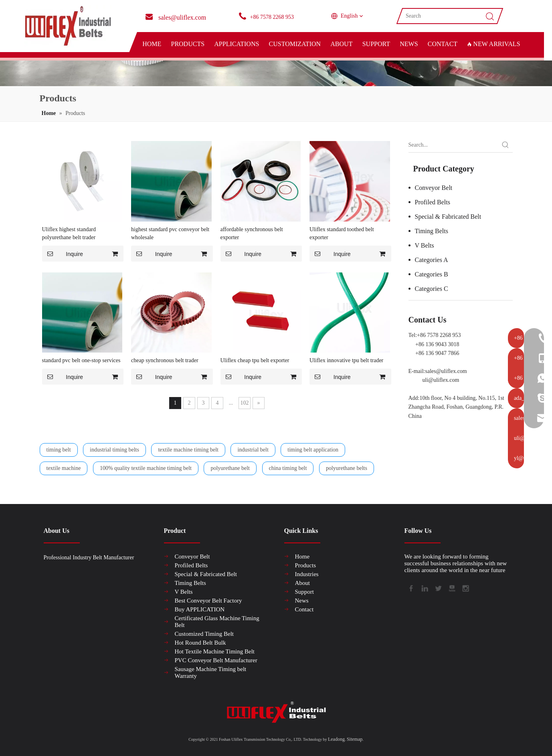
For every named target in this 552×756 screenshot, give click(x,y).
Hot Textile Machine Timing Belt (215, 651)
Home (302, 556)
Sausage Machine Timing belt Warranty (211, 672)
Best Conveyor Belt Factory (208, 601)
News (302, 601)
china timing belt (288, 468)
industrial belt (253, 450)
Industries (307, 574)
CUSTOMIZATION (295, 44)
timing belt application (313, 450)
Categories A (432, 260)
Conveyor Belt (434, 188)
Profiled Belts (433, 202)
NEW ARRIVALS (493, 44)
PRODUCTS (188, 44)
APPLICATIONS (237, 44)
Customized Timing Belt (204, 634)
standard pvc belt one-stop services (81, 360)
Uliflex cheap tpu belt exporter (255, 360)
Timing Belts (432, 231)
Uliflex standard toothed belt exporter (342, 233)
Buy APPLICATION (200, 609)
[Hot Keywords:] (505, 145)
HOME (152, 44)
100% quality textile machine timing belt (146, 468)
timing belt (59, 450)
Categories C (432, 289)
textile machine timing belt (188, 450)
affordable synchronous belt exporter (252, 233)
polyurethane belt (230, 468)
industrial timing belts (114, 450)
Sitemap (355, 739)
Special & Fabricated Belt (448, 217)
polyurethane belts (347, 468)
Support (305, 592)
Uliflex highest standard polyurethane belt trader (69, 233)
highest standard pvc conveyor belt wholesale (170, 233)
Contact (304, 609)
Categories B (432, 274)
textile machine (64, 468)
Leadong (336, 739)
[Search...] (453, 145)
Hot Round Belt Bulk (200, 643)
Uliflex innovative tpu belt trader (346, 360)
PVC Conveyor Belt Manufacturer (216, 660)
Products (306, 565)
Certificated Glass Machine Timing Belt (217, 622)
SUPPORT (376, 44)
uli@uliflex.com (441, 380)
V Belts (425, 245)
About (303, 583)
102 (245, 403)
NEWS (409, 44)
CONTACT (443, 44)
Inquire (63, 254)
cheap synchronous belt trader (165, 360)
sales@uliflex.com (446, 371)
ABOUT (341, 44)
